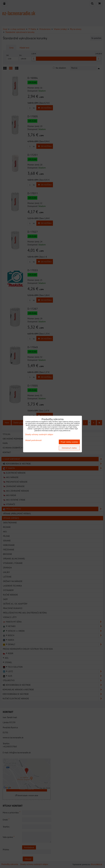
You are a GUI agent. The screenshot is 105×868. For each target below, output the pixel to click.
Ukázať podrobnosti (33, 440)
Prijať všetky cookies (69, 442)
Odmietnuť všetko (69, 448)
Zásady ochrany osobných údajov (39, 434)
